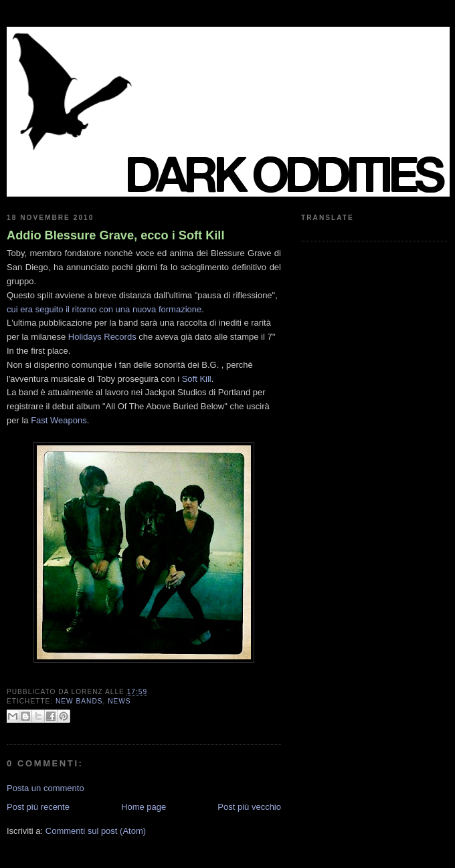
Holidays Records (102, 337)
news (119, 701)
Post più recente (38, 807)
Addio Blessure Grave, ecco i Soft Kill (115, 235)
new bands (79, 701)
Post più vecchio (249, 807)
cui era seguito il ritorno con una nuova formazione (104, 309)
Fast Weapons (59, 420)
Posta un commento (45, 788)
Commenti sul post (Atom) (96, 831)
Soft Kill (197, 379)
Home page (144, 807)
